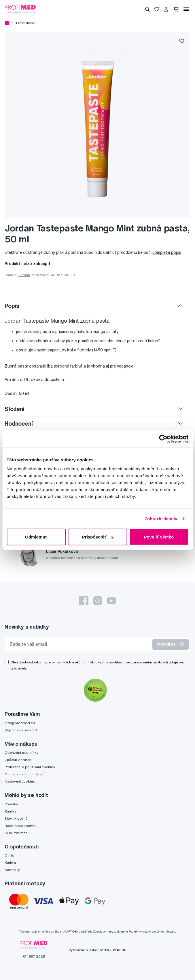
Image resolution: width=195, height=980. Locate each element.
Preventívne (25, 23)
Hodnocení (19, 424)
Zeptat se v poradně (21, 730)
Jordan (24, 275)
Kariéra (10, 862)
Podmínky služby (140, 932)
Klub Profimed (16, 833)
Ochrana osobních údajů (24, 774)
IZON (105, 950)
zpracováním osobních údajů (154, 662)
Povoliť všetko (159, 537)
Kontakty (12, 870)
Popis (12, 306)
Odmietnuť (36, 537)
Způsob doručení (19, 760)
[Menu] (186, 9)
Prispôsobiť (98, 537)
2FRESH (120, 950)
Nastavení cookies (20, 781)
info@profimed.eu (20, 723)
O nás (9, 855)
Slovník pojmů (16, 818)
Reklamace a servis (20, 826)
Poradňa (11, 804)
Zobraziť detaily (161, 518)
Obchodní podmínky (21, 752)
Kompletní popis (166, 252)
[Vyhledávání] (147, 9)
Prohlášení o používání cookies (30, 767)
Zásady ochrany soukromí (109, 932)
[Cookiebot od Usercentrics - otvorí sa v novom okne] (163, 439)
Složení (15, 409)
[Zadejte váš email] (80, 644)
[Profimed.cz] (21, 9)
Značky (11, 811)
